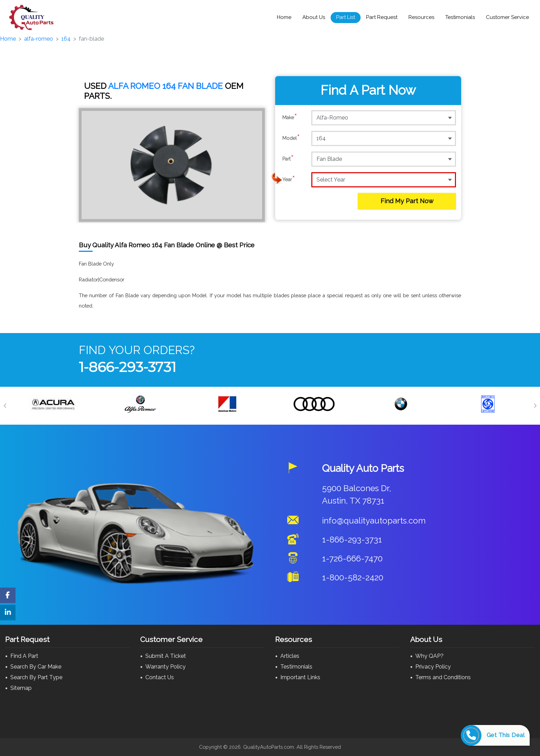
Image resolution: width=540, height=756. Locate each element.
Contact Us (160, 677)
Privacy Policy (433, 667)
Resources (421, 17)
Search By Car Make (36, 667)
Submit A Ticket (166, 656)
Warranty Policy (165, 667)
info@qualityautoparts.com (374, 521)
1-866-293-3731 (127, 367)
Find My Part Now (407, 201)
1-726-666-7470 (352, 558)
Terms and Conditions (443, 677)
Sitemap (21, 688)
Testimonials (460, 17)
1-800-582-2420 (353, 577)
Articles (290, 656)
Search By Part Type (36, 677)
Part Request (382, 17)
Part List (346, 17)
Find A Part (24, 656)
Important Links (300, 677)
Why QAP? (429, 656)
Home (284, 17)
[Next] (535, 406)
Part (288, 159)
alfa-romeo (39, 39)
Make (290, 117)
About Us (314, 17)
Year (289, 179)
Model (291, 138)
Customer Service (507, 17)
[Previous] (5, 406)
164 (66, 39)
